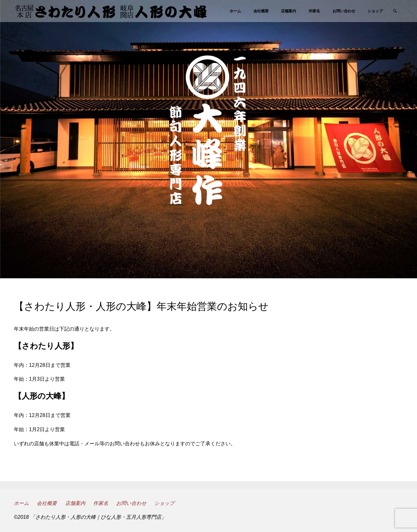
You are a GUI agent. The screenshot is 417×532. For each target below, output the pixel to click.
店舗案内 (76, 503)
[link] (394, 11)
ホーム (21, 503)
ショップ (165, 503)
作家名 (101, 503)
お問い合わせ (132, 503)
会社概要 (47, 503)
